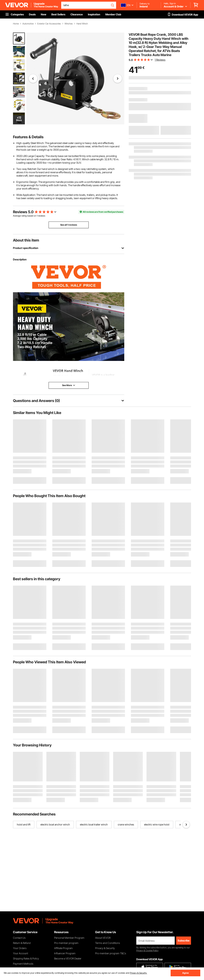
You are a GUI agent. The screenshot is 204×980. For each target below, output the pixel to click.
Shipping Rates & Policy (26, 958)
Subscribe (184, 940)
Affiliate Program (63, 948)
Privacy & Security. (138, 973)
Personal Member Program (69, 938)
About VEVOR (103, 938)
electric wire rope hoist (157, 824)
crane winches (126, 824)
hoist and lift (24, 824)
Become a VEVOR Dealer (68, 958)
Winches (69, 24)
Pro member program (66, 943)
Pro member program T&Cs (111, 953)
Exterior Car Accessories (49, 24)
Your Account (20, 953)
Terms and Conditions (108, 943)
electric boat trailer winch (94, 824)
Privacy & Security (105, 948)
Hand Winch (82, 24)
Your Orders (20, 948)
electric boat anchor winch (55, 824)
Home (16, 24)
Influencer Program (65, 953)
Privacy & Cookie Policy (147, 950)
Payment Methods (23, 964)
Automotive (28, 24)
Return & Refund (22, 943)
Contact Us (19, 938)
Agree (186, 973)
